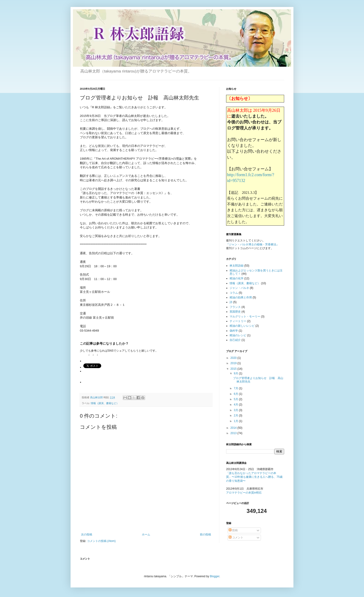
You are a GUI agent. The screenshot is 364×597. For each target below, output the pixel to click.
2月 (236, 416)
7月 (236, 388)
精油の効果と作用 (241, 297)
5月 (236, 399)
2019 (234, 363)
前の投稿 (205, 534)
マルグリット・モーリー (245, 317)
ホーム (146, 534)
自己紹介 (235, 340)
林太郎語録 (237, 266)
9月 (236, 373)
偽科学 (234, 331)
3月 (236, 410)
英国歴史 (235, 312)
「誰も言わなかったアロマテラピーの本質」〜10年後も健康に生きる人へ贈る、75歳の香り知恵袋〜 (254, 477)
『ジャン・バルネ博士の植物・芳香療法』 (253, 244)
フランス (235, 307)
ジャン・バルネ (239, 288)
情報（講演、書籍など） (105, 403)
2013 (234, 433)
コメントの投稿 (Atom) (101, 541)
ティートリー (238, 321)
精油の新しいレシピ (242, 326)
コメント (236, 538)
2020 (234, 358)
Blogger (215, 576)
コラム (234, 293)
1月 (236, 421)
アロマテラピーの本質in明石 (244, 493)
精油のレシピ (238, 335)
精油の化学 (237, 278)
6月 (236, 394)
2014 (234, 428)
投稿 (233, 530)
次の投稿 (87, 534)
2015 (234, 369)
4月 (236, 405)
